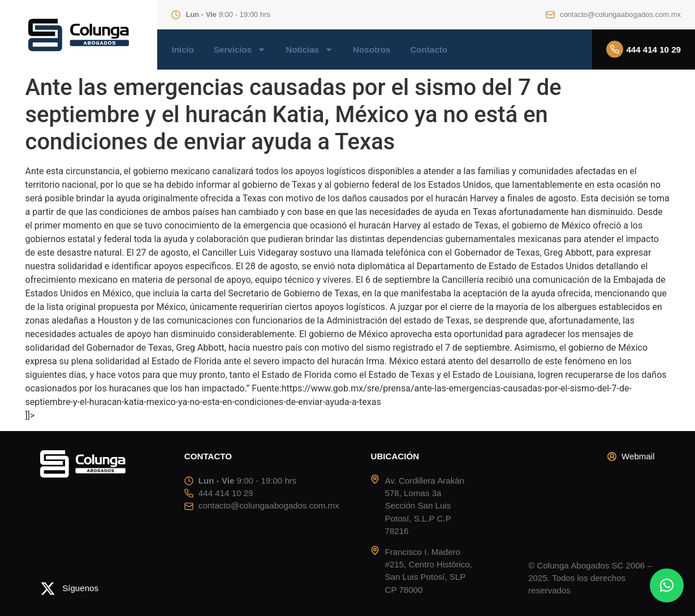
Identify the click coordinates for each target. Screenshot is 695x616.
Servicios (240, 50)
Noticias (309, 50)
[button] (667, 585)
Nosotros (372, 50)
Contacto (428, 50)
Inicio (182, 50)
